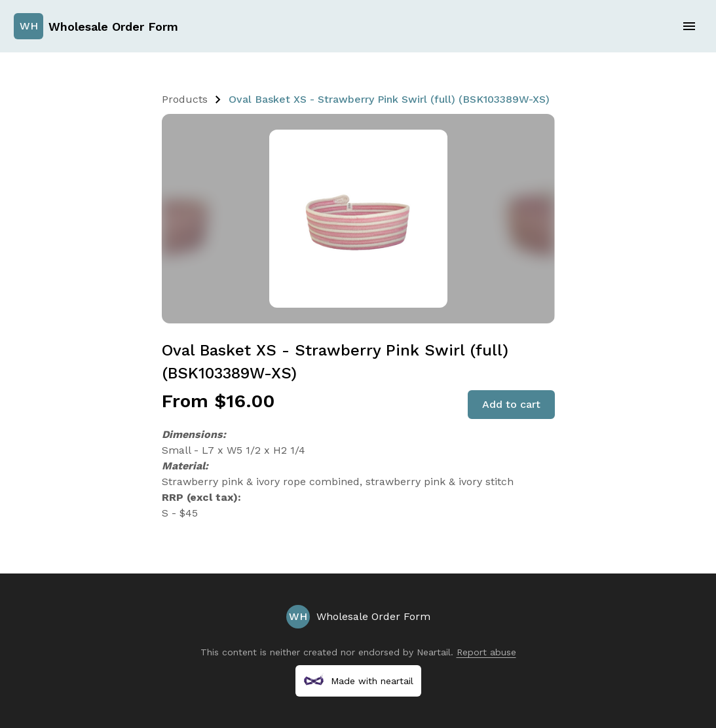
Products (185, 99)
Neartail (434, 652)
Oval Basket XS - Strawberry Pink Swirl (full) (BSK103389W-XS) (389, 99)
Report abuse (486, 652)
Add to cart (511, 404)
